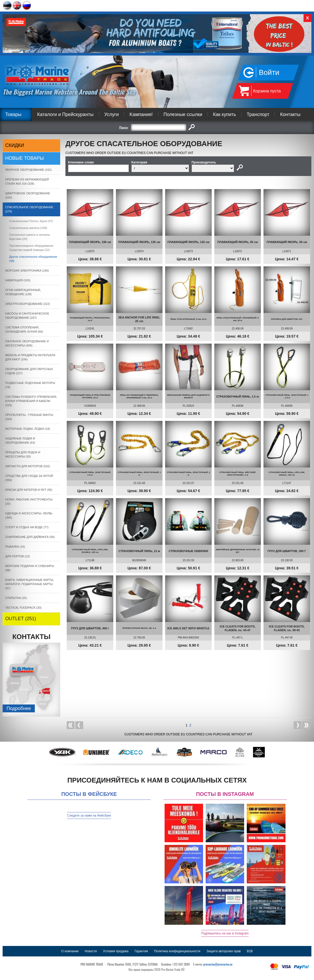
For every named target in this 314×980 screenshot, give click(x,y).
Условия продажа (116, 951)
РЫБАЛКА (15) (15, 547)
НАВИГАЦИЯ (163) (18, 280)
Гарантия (141, 951)
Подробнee (19, 708)
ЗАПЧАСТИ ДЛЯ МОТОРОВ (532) (28, 466)
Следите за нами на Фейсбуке (89, 816)
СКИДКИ (15, 145)
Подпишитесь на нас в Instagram (225, 933)
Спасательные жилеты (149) (28, 228)
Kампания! (141, 114)
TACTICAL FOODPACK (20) (23, 608)
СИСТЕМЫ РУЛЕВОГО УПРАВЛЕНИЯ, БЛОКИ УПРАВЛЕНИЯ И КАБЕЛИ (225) (31, 401)
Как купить (225, 114)
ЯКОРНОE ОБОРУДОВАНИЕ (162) (28, 170)
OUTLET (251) (21, 619)
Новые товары (25, 158)
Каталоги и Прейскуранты (65, 114)
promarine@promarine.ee (218, 964)
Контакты (290, 114)
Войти (269, 72)
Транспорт (258, 114)
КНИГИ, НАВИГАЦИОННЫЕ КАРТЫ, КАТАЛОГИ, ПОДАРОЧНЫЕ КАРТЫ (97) (30, 584)
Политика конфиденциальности (177, 951)
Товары (13, 114)
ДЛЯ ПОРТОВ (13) (18, 556)
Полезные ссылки (183, 114)
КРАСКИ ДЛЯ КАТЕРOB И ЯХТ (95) (29, 490)
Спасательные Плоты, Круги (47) (31, 221)
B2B (250, 951)
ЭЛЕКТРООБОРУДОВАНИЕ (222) (28, 304)
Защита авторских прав (224, 951)
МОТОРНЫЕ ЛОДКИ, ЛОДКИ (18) (28, 429)
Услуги (112, 114)
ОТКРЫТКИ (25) (16, 598)
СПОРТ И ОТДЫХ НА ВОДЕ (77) (27, 527)
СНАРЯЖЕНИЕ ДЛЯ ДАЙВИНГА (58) (30, 537)
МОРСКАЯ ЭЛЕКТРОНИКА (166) (27, 271)
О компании (70, 951)
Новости (91, 951)
